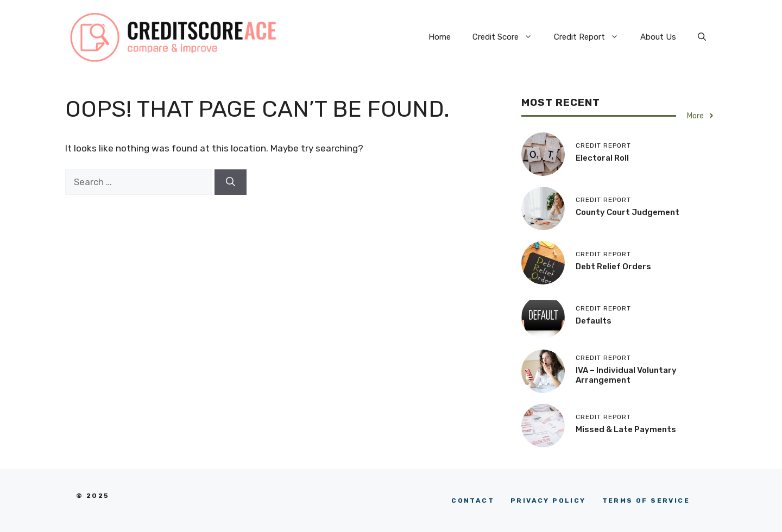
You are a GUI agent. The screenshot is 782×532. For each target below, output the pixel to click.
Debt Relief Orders (613, 267)
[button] (702, 37)
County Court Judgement (628, 212)
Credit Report (592, 37)
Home (440, 37)
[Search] (231, 182)
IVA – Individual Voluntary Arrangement (626, 375)
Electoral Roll (602, 158)
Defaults (594, 321)
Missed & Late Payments (626, 429)
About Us (658, 37)
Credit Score (508, 37)
